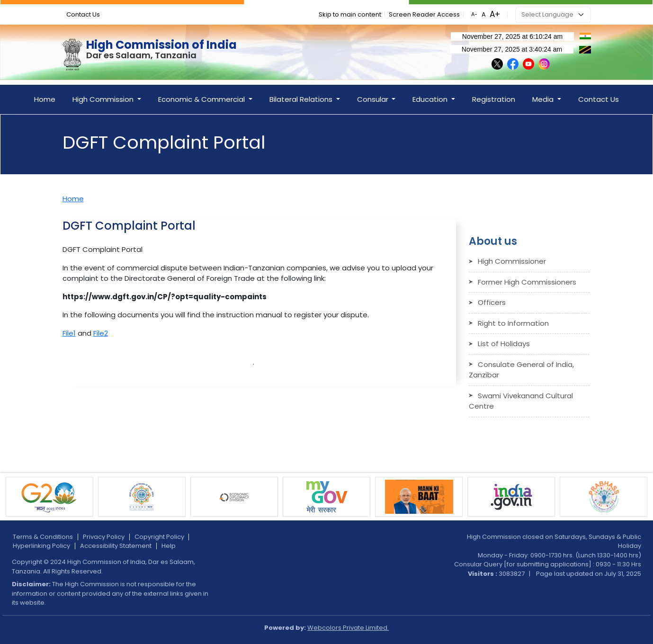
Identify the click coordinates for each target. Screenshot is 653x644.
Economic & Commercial (202, 99)
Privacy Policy (104, 537)
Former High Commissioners (527, 282)
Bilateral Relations (302, 99)
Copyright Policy (159, 537)
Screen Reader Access (424, 14)
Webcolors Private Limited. (348, 628)
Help (169, 546)
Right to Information (513, 323)
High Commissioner (512, 261)
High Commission (104, 99)
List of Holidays (504, 344)
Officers (492, 302)
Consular (374, 99)
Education (431, 99)
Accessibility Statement (116, 546)
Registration (494, 99)
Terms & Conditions (43, 537)
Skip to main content (350, 14)
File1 (69, 333)
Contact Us (83, 14)
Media (544, 99)
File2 (101, 333)
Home (45, 99)
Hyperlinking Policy (41, 546)
